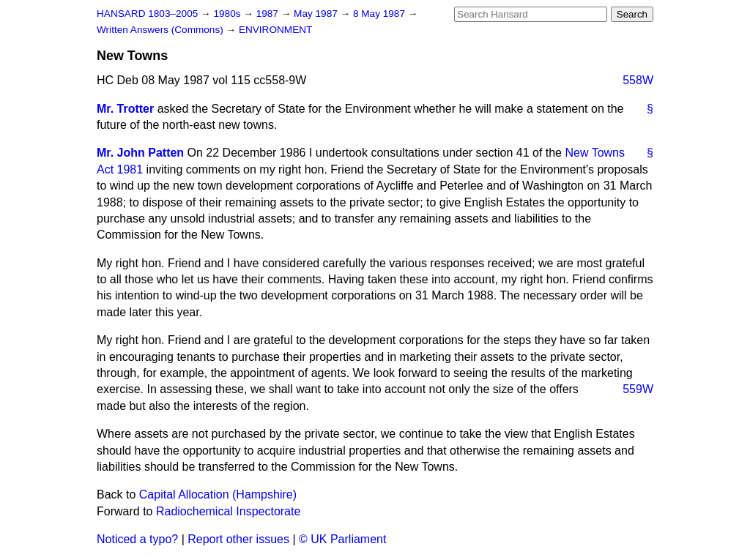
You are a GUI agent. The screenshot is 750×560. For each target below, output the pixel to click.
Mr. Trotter (125, 109)
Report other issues (238, 539)
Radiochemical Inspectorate (228, 511)
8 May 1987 (380, 14)
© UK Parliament (342, 539)
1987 (269, 14)
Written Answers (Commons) (161, 30)
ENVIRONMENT (275, 30)
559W (638, 389)
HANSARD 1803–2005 (147, 14)
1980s (228, 14)
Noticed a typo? (137, 539)
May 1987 (317, 14)
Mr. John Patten (140, 153)
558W (638, 80)
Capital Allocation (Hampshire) (218, 494)
